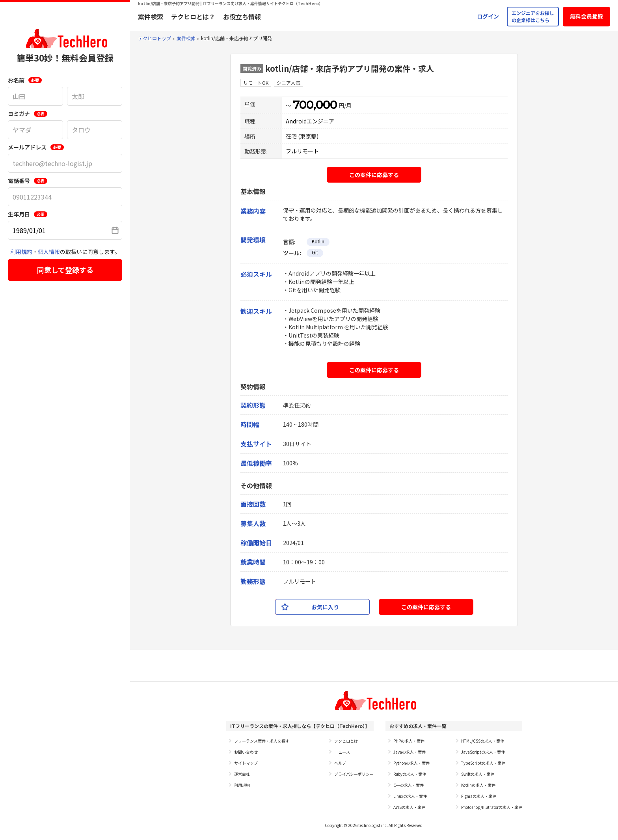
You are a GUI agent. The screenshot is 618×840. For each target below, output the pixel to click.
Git (315, 252)
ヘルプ (340, 763)
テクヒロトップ (154, 38)
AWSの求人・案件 (409, 807)
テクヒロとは (346, 741)
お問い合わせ (246, 752)
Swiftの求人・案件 (478, 774)
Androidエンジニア (310, 121)
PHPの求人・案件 (409, 741)
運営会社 (242, 774)
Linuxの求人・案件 (410, 796)
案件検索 (151, 17)
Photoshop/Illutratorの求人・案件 (492, 807)
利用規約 (21, 252)
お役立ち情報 (242, 17)
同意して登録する (65, 270)
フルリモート (302, 151)
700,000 (315, 105)
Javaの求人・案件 (410, 752)
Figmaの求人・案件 (479, 796)
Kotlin (318, 241)
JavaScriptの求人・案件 (483, 752)
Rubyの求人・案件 (410, 774)
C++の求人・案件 (409, 785)
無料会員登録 (586, 16)
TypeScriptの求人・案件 (483, 763)
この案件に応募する (374, 175)
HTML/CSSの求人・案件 (483, 741)
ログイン (488, 16)
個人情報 (49, 252)
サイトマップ (246, 763)
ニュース (342, 752)
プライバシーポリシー (354, 774)
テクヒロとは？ (193, 17)
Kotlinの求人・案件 (478, 785)
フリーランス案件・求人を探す (262, 741)
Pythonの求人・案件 (411, 763)
